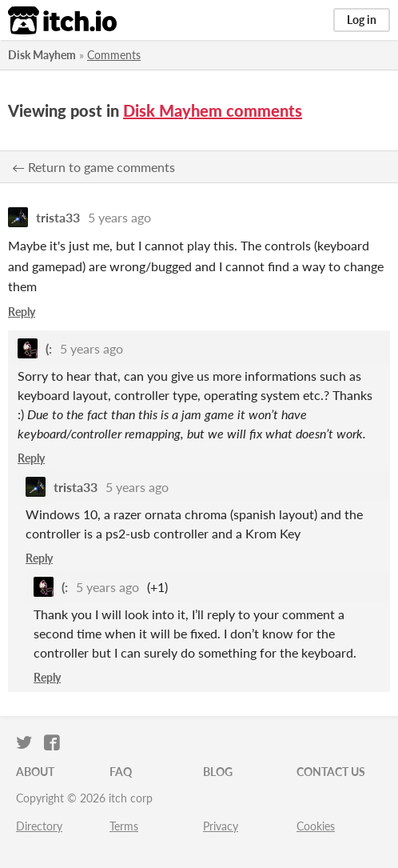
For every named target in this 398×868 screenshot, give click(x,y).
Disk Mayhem (42, 55)
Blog (218, 772)
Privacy (221, 826)
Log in (362, 20)
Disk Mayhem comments (213, 110)
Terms (124, 826)
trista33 (58, 217)
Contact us (331, 772)
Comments (114, 55)
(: (49, 348)
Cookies (316, 826)
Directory (39, 826)
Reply (22, 312)
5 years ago (119, 217)
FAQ (121, 772)
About (35, 772)
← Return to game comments (94, 167)
